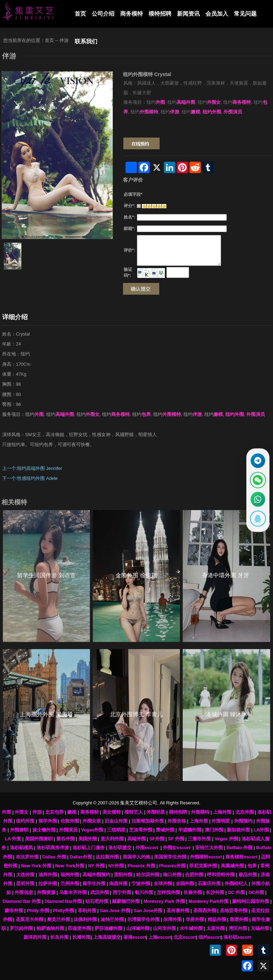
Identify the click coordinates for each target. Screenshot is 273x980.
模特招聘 (160, 14)
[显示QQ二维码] (257, 521)
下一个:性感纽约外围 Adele (30, 478)
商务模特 (132, 14)
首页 (80, 14)
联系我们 (86, 41)
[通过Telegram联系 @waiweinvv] (257, 458)
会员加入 (217, 14)
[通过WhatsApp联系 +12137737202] (257, 500)
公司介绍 (103, 14)
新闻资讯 (188, 14)
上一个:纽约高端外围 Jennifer (32, 468)
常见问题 (245, 14)
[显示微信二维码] (257, 479)
